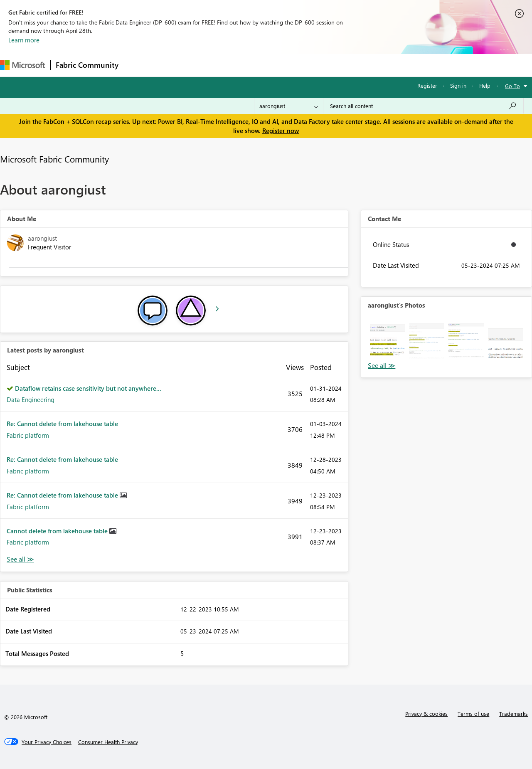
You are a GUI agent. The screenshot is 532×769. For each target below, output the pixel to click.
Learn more (24, 40)
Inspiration (174, 65)
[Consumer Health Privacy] (108, 742)
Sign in (458, 85)
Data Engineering (31, 399)
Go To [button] (512, 86)
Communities (245, 65)
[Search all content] (423, 106)
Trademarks (514, 714)
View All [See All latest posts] (20, 559)
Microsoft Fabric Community (54, 159)
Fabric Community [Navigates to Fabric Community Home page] (87, 65)
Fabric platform (28, 435)
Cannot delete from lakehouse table (58, 531)
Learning (314, 65)
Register (427, 85)
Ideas (208, 65)
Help (485, 85)
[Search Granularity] (289, 106)
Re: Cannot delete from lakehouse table (62, 424)
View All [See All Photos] (382, 366)
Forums (137, 65)
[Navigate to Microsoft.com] (22, 65)
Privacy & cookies (426, 714)
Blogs (282, 65)
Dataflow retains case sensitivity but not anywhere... (88, 388)
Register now (281, 131)
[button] (387, 340)
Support (349, 65)
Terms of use (473, 714)
